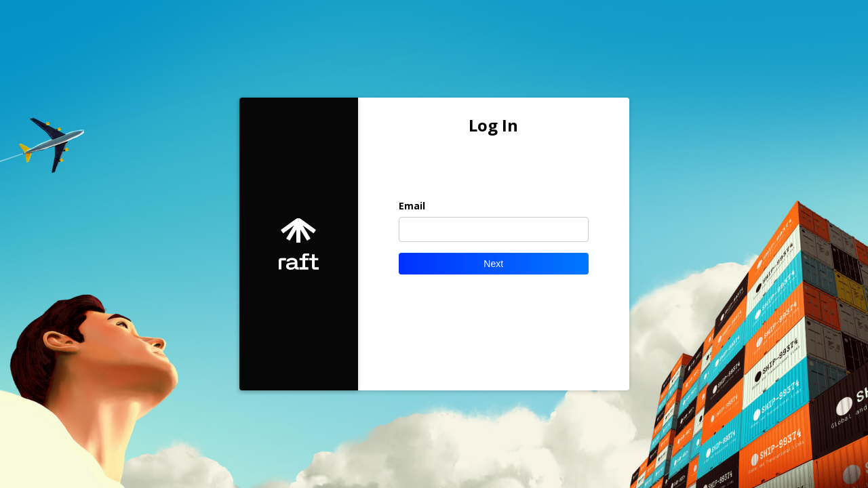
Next (493, 264)
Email (412, 206)
